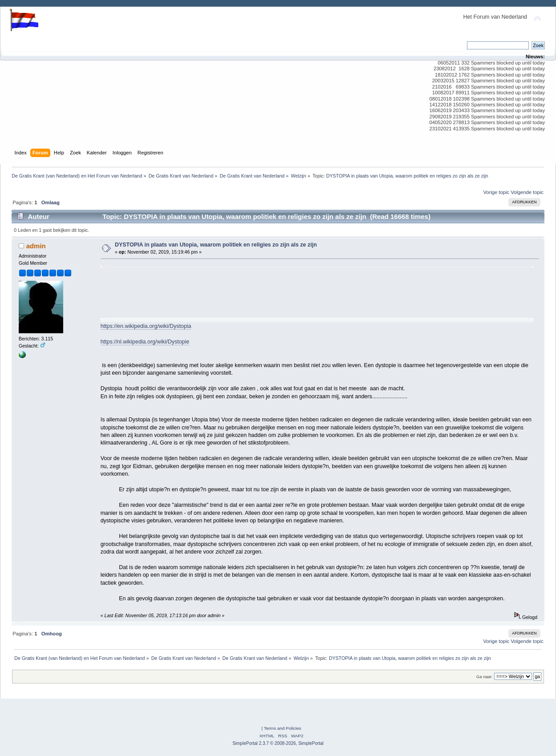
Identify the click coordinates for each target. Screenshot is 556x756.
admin (36, 246)
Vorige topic (496, 192)
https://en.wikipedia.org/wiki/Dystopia (146, 326)
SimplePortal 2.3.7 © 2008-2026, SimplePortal (278, 743)
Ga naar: (485, 677)
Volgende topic (527, 192)
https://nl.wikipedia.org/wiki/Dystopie (145, 342)
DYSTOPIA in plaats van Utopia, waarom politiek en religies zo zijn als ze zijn (216, 245)
